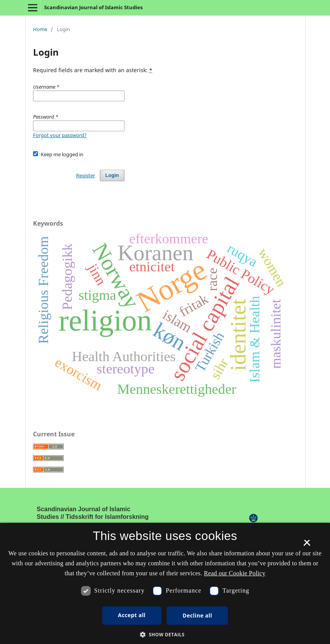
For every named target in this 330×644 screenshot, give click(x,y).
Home (40, 29)
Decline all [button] (197, 615)
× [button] (307, 545)
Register (85, 175)
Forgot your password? (60, 135)
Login (112, 175)
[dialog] (165, 583)
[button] (165, 635)
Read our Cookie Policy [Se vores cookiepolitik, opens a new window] (235, 573)
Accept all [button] (132, 615)
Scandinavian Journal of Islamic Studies (93, 7)
